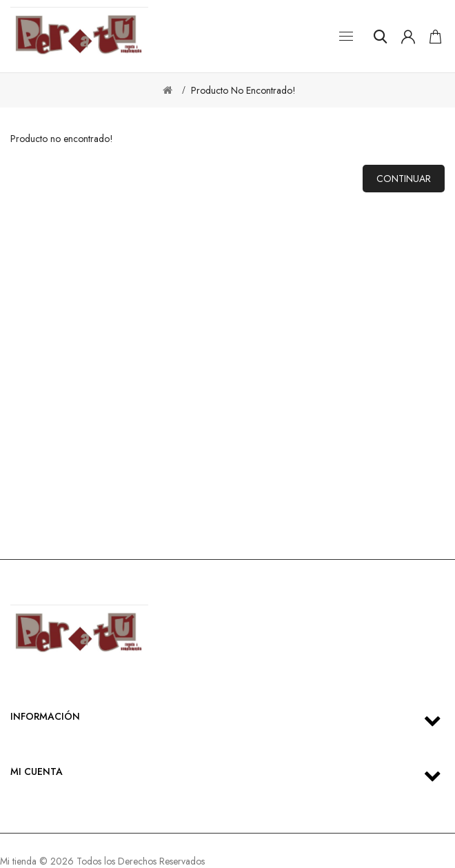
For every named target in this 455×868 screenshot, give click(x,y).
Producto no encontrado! (243, 90)
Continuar (404, 179)
